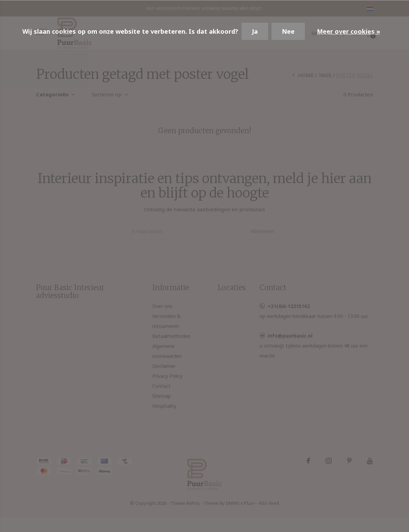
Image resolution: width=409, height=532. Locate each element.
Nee (288, 31)
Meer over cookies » (349, 31)
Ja (255, 31)
